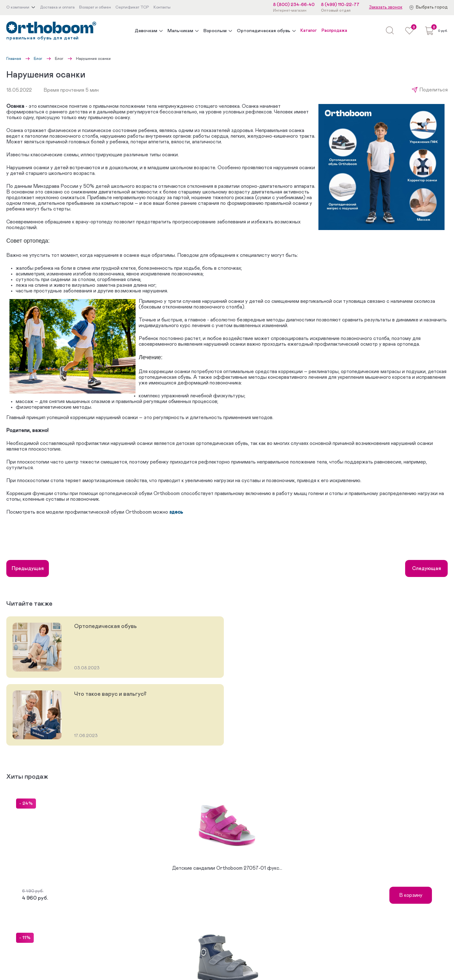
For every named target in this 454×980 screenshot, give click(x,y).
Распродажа (334, 31)
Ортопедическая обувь (264, 31)
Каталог (309, 31)
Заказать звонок (386, 7)
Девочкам (146, 31)
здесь (176, 512)
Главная (14, 59)
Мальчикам (180, 31)
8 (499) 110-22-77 (340, 5)
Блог (38, 59)
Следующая (427, 568)
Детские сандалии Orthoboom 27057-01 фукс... (227, 868)
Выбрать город (432, 7)
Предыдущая (28, 568)
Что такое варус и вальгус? (110, 694)
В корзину (411, 895)
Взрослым (215, 31)
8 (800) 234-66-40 (294, 5)
